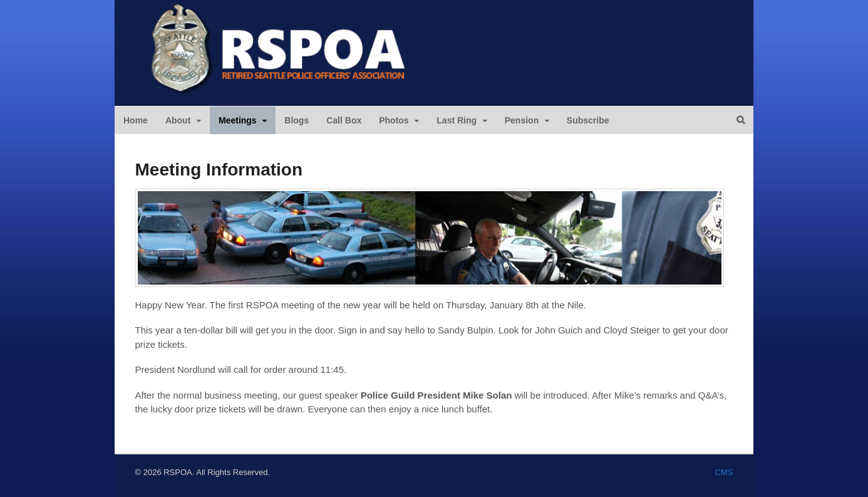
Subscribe (588, 120)
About (178, 120)
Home (136, 120)
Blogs (297, 120)
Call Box (344, 120)
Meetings (238, 120)
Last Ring (457, 120)
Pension (522, 120)
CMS (724, 472)
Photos (394, 120)
